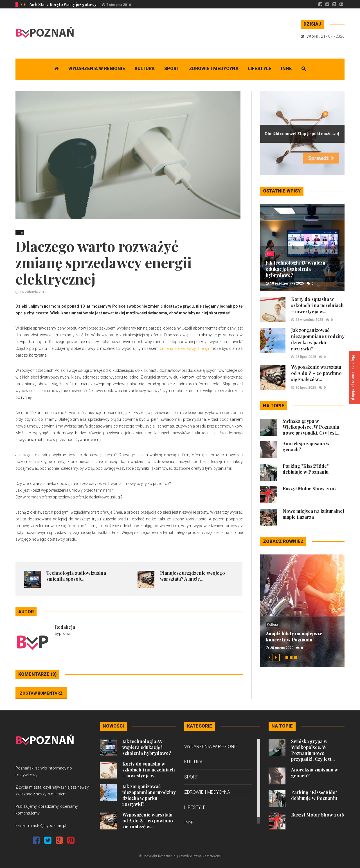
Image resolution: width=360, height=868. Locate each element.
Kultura (145, 69)
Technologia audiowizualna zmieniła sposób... (76, 576)
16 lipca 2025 (306, 388)
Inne (286, 69)
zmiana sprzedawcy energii (184, 348)
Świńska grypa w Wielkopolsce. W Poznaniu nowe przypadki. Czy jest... (311, 427)
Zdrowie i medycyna (214, 69)
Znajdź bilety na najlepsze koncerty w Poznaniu (294, 637)
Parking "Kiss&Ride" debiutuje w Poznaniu (306, 469)
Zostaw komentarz (41, 693)
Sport (172, 69)
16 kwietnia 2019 (33, 292)
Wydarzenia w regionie (97, 69)
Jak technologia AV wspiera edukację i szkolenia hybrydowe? (295, 269)
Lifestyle (260, 69)
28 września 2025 (309, 320)
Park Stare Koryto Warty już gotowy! (63, 4)
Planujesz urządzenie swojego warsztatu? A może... (193, 576)
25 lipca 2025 (306, 357)
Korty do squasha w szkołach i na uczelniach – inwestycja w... (317, 305)
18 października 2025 (287, 283)
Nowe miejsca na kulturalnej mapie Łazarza (313, 514)
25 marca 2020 (282, 648)
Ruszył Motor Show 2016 (309, 488)
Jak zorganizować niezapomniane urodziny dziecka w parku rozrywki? (318, 339)
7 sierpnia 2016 (119, 5)
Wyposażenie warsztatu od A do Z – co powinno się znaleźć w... (316, 373)
